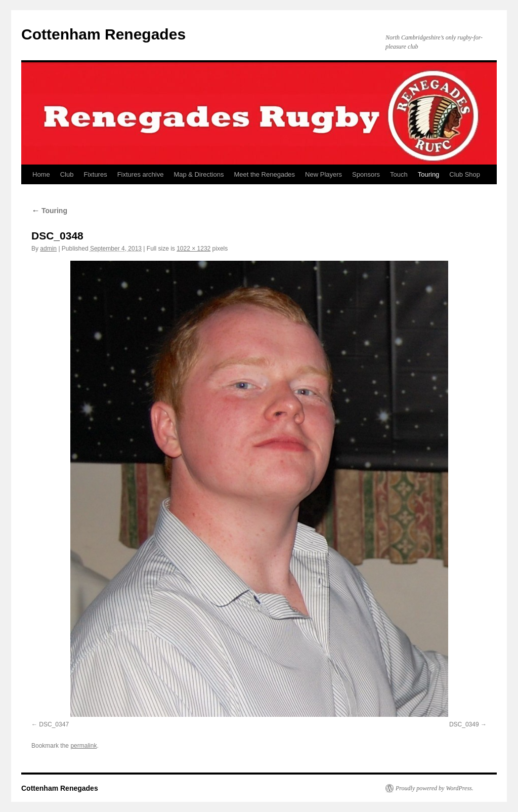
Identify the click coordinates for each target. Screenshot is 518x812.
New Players (323, 174)
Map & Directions (199, 174)
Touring (429, 174)
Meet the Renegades (264, 174)
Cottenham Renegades (103, 34)
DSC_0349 (464, 724)
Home (41, 174)
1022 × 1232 (193, 249)
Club (67, 174)
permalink (83, 746)
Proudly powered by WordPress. (435, 788)
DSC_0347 (54, 724)
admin (48, 249)
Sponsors (366, 174)
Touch (399, 174)
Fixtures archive (141, 174)
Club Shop (465, 174)
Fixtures (95, 174)
